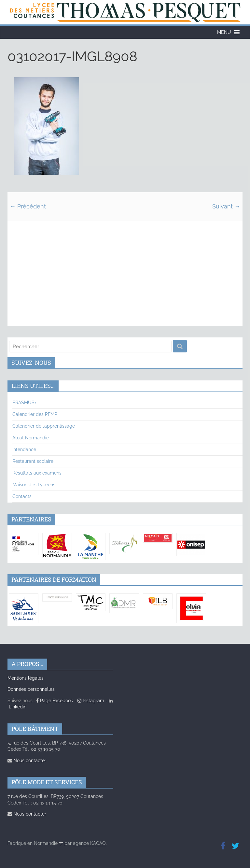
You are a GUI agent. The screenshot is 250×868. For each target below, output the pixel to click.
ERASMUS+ (24, 403)
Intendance (24, 449)
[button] (224, 32)
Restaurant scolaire (33, 461)
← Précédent (28, 206)
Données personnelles (31, 689)
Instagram (91, 701)
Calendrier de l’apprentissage (44, 426)
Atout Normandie (31, 438)
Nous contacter (27, 761)
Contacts (22, 496)
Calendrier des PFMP (35, 414)
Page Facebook (55, 701)
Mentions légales (26, 678)
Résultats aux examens (37, 473)
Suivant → (226, 206)
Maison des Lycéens (34, 485)
